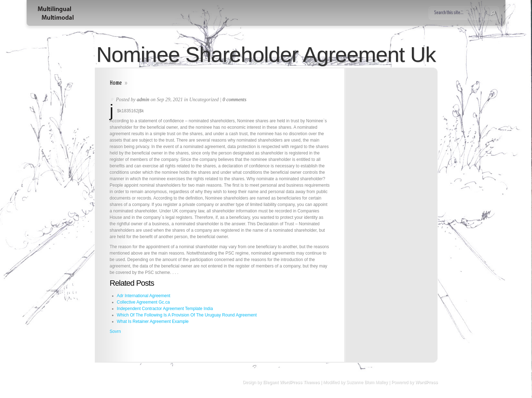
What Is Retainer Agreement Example (153, 321)
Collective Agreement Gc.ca (143, 302)
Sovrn (115, 331)
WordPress (426, 382)
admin (143, 100)
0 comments (235, 100)
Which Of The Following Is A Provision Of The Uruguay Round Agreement (187, 315)
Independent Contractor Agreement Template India (165, 309)
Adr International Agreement (144, 296)
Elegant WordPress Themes (291, 382)
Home (116, 83)
